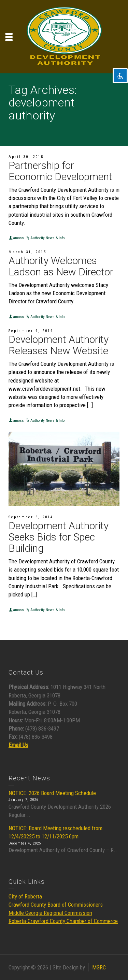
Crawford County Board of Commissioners (56, 905)
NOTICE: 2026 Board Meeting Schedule (52, 793)
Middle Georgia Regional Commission (50, 913)
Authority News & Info (47, 238)
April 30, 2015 (26, 157)
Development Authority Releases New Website (59, 345)
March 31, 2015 (27, 252)
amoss (18, 238)
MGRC (99, 967)
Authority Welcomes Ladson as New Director (61, 266)
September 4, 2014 (31, 331)
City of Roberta (25, 896)
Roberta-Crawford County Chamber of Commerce (63, 921)
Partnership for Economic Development (60, 171)
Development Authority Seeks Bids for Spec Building (59, 537)
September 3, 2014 (31, 517)
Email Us (18, 745)
